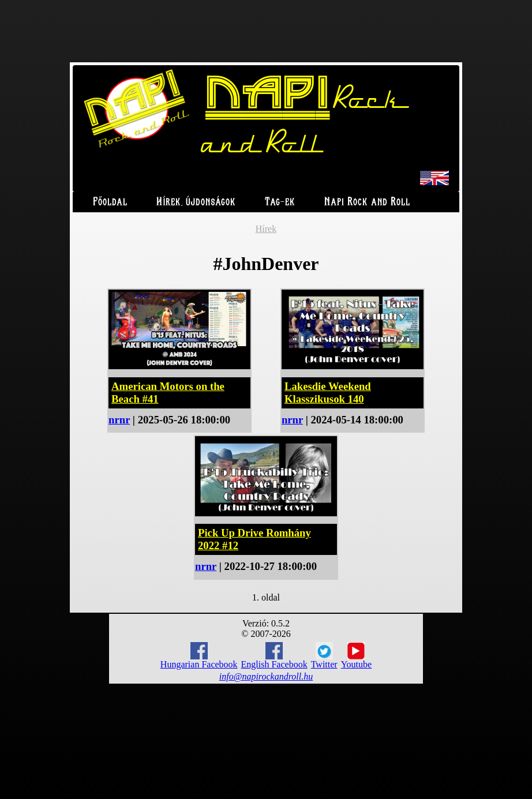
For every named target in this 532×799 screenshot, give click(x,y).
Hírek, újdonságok (196, 202)
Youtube (357, 656)
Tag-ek (280, 202)
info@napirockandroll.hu (266, 676)
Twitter (324, 656)
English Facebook (274, 656)
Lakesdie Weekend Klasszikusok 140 (328, 393)
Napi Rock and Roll (367, 202)
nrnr (119, 420)
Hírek (266, 229)
